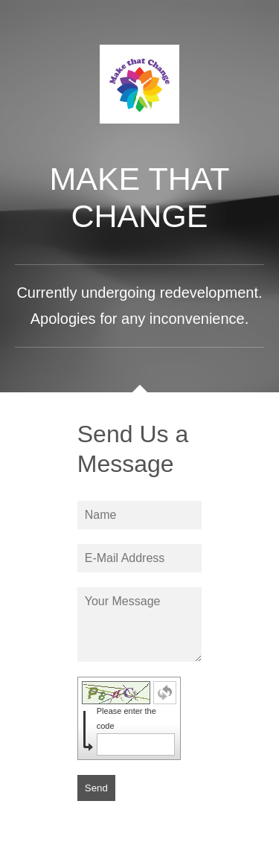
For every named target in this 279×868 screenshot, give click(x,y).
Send (96, 788)
